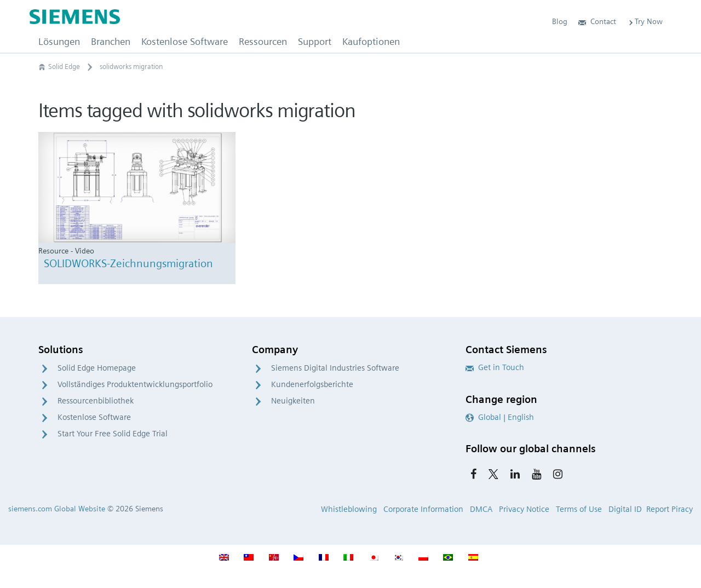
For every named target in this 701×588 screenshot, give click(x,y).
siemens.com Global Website (57, 509)
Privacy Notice (524, 509)
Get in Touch (495, 367)
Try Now (645, 21)
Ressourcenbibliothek (96, 401)
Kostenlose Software (94, 417)
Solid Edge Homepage (97, 368)
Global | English (500, 417)
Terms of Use (579, 509)
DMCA (481, 509)
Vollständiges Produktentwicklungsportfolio (135, 384)
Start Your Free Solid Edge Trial (113, 434)
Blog (560, 21)
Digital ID (625, 509)
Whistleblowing (349, 509)
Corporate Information (423, 509)
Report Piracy (670, 509)
